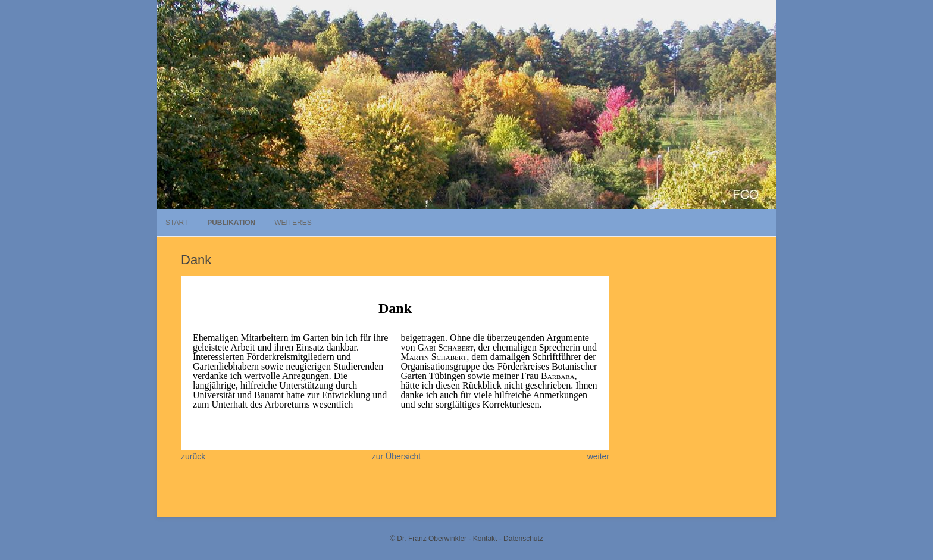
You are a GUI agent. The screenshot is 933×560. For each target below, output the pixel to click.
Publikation (231, 223)
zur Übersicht (396, 456)
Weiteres (293, 223)
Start (177, 223)
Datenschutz (523, 539)
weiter (598, 456)
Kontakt (485, 539)
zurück (193, 456)
